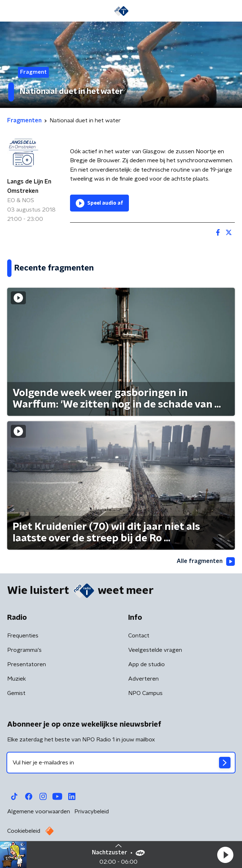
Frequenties (23, 636)
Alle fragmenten (206, 562)
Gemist (16, 693)
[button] (225, 855)
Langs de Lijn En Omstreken (29, 186)
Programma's (24, 650)
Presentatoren (27, 664)
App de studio (146, 664)
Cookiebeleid (24, 831)
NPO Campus (145, 693)
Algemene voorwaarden (39, 812)
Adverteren (143, 679)
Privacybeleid (92, 812)
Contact (139, 636)
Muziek (17, 679)
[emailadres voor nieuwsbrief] (121, 763)
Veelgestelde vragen (155, 650)
